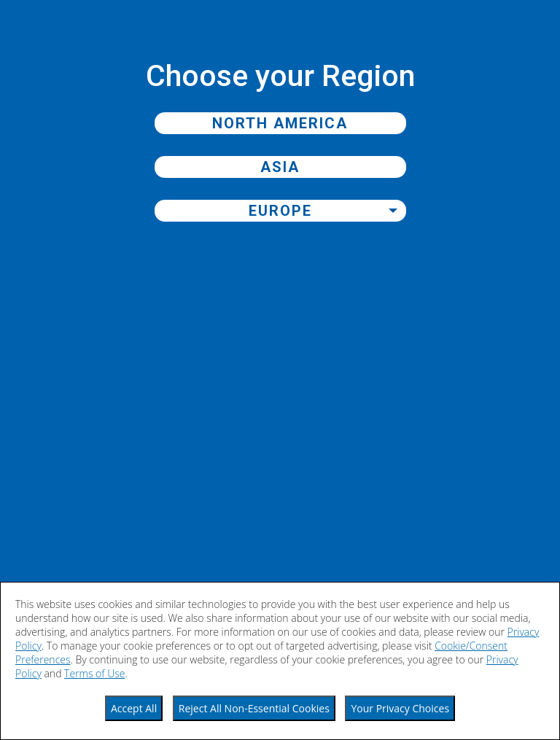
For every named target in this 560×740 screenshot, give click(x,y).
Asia (280, 167)
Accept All (134, 708)
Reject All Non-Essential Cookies (254, 708)
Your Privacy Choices (400, 708)
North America (280, 123)
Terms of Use (94, 673)
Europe (280, 211)
